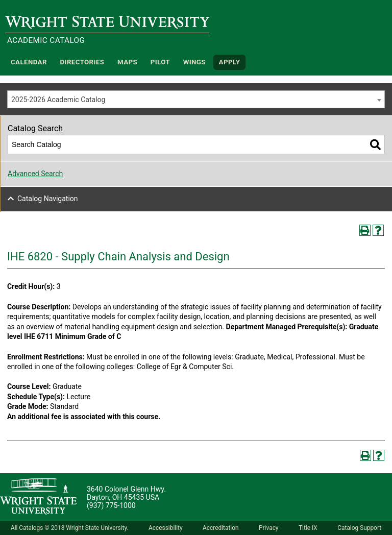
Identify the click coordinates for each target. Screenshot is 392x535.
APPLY (230, 62)
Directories (82, 62)
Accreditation (221, 528)
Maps (127, 62)
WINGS (194, 62)
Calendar (29, 62)
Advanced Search (35, 174)
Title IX (308, 528)
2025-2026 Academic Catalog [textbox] (58, 100)
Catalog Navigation (48, 199)
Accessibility (166, 528)
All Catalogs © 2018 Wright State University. (70, 528)
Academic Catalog (46, 40)
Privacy (268, 528)
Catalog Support (359, 528)
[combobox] (196, 99)
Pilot (160, 62)
